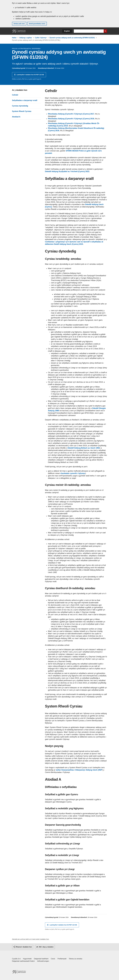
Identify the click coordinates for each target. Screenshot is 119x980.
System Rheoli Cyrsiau (22, 111)
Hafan (14, 38)
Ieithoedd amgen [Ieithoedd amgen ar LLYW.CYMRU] (43, 961)
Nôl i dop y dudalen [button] (46, 947)
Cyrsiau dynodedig (20, 106)
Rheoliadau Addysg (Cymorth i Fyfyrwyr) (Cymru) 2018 (71, 119)
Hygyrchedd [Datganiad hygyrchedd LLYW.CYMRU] (27, 959)
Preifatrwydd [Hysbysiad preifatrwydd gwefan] (62, 959)
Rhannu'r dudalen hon (24, 947)
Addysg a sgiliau (26, 38)
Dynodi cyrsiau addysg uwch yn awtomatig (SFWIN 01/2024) (72, 38)
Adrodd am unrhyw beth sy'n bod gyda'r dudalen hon (31, 939)
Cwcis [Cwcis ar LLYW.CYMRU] (53, 959)
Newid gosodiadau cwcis (37, 24)
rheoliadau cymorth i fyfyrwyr (73, 473)
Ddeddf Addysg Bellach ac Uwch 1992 (84, 448)
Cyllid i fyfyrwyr (41, 38)
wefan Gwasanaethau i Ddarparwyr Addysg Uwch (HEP (79, 770)
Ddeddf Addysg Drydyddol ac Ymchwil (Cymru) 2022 (67, 171)
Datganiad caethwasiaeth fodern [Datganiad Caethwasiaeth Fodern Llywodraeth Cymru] (23, 961)
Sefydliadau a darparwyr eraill (25, 100)
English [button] (67, 31)
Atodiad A (16, 117)
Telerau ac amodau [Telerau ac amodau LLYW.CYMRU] (76, 959)
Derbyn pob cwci (19, 24)
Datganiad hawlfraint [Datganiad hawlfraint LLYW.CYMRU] (41, 959)
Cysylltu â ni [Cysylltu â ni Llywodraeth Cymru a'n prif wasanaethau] (16, 959)
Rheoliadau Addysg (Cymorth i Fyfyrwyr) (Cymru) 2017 (71, 114)
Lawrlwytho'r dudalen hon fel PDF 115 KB (30, 75)
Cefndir (15, 95)
